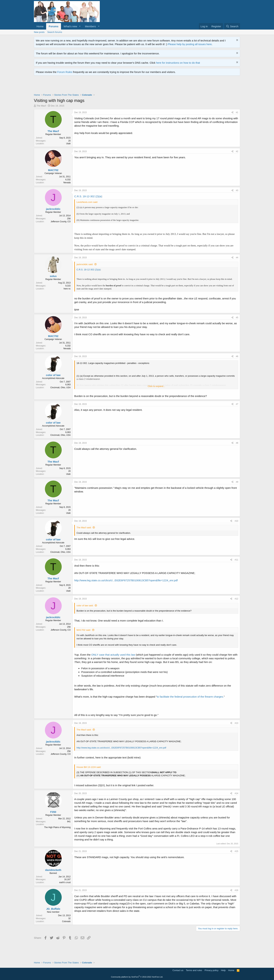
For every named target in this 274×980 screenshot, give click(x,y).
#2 (237, 151)
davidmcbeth (53, 870)
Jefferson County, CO (61, 222)
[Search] (232, 26)
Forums (54, 26)
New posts (39, 32)
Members (90, 26)
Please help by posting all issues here (190, 44)
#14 (236, 793)
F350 (53, 812)
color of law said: (85, 606)
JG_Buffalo (53, 909)
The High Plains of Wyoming (57, 827)
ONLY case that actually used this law (113, 655)
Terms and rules (194, 970)
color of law (53, 375)
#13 (236, 723)
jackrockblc (53, 209)
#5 (237, 318)
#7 (237, 404)
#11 (236, 560)
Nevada (67, 183)
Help (223, 970)
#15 (236, 851)
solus (53, 276)
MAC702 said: (84, 630)
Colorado (66, 921)
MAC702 (53, 170)
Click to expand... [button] (156, 386)
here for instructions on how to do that (178, 63)
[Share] (232, 113)
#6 (237, 356)
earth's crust (65, 882)
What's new (70, 26)
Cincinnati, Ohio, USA (60, 388)
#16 (236, 890)
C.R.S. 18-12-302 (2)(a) (88, 196)
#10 (236, 521)
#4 (237, 258)
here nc (67, 289)
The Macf (41, 106)
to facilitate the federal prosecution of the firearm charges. (190, 697)
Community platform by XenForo (137, 977)
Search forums (55, 32)
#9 (237, 482)
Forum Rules (65, 72)
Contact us (178, 970)
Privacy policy (212, 970)
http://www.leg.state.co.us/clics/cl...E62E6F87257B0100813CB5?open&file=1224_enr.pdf (126, 580)
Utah (68, 144)
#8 (237, 443)
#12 (236, 599)
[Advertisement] (98, 85)
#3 (237, 190)
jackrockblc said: (85, 264)
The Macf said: (84, 528)
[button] (80, 26)
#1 (237, 112)
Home (40, 26)
